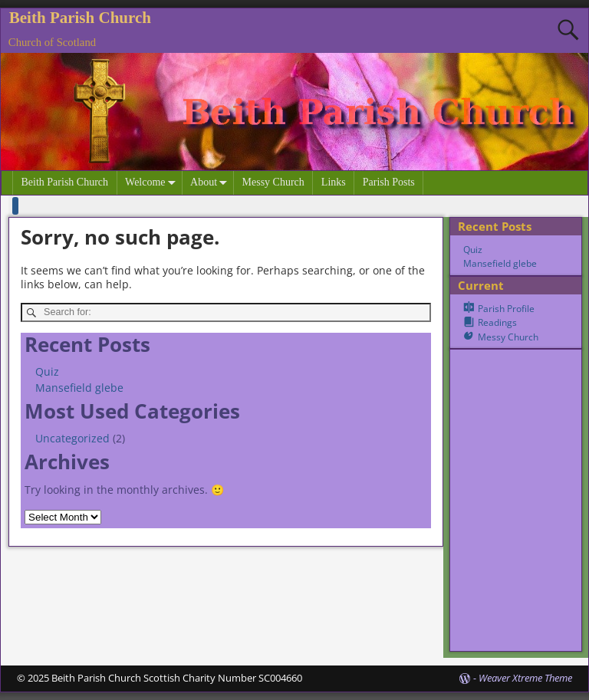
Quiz (47, 371)
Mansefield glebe (79, 388)
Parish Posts (389, 182)
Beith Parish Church (80, 18)
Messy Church (273, 182)
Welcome (153, 183)
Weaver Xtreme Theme (525, 678)
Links (334, 182)
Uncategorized (72, 438)
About (212, 183)
